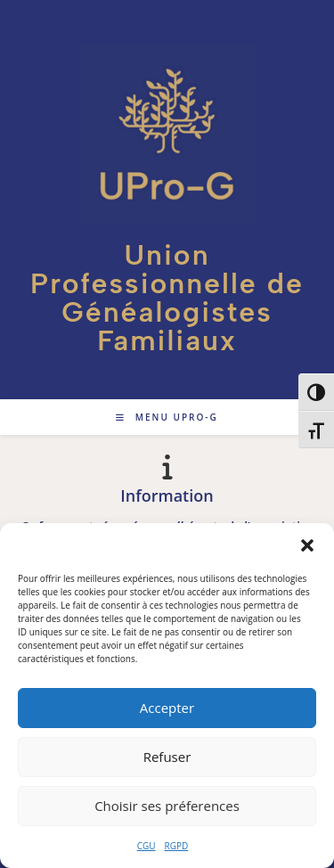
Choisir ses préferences (167, 806)
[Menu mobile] (167, 417)
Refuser (167, 757)
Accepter (167, 708)
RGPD (177, 846)
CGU (147, 846)
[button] (307, 545)
